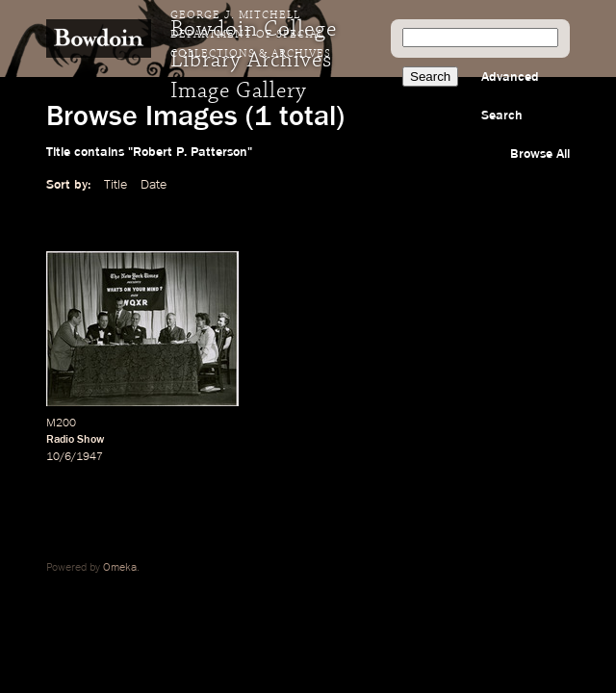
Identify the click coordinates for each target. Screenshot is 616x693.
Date (154, 185)
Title (115, 185)
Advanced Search (510, 96)
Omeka (120, 568)
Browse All (540, 154)
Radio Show (75, 440)
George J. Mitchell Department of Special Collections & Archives (251, 35)
